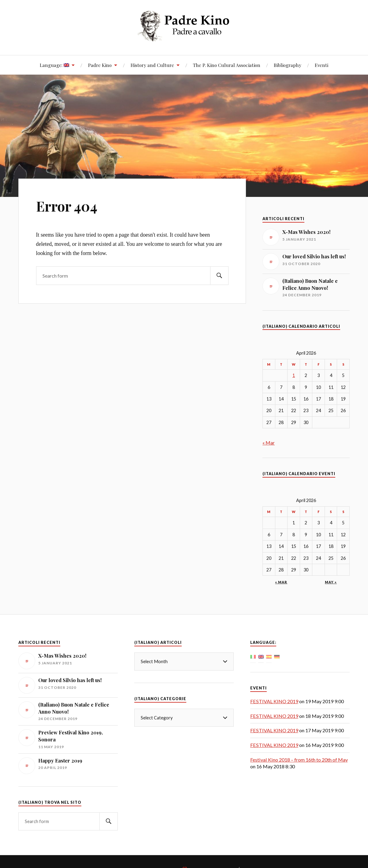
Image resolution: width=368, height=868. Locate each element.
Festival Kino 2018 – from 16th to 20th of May (299, 760)
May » (331, 582)
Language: (54, 65)
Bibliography (288, 65)
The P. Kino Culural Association (227, 65)
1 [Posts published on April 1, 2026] (294, 375)
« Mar (269, 443)
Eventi (322, 65)
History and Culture (152, 65)
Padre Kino (100, 65)
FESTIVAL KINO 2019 (274, 701)
